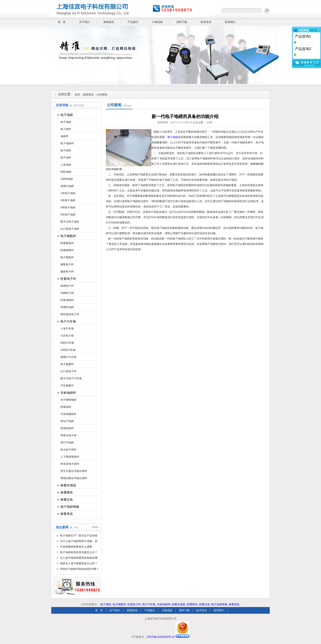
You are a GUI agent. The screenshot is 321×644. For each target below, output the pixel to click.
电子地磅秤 (67, 143)
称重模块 (67, 492)
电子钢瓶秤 (68, 236)
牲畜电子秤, (134, 604)
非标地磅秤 (68, 393)
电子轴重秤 (67, 364)
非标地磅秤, (164, 604)
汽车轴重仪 (67, 386)
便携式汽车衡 (68, 357)
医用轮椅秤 (67, 428)
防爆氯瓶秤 (67, 243)
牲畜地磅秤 (67, 300)
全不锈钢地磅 (68, 400)
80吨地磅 (66, 172)
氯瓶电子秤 (67, 272)
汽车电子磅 (67, 336)
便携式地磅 (67, 186)
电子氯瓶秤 (67, 257)
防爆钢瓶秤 (67, 250)
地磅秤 (64, 136)
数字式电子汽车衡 (71, 378)
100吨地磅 (67, 179)
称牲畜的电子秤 (70, 314)
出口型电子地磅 (70, 229)
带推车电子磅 (68, 435)
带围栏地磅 (67, 307)
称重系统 (67, 514)
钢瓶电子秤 (67, 264)
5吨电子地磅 (68, 215)
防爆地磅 (66, 407)
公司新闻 (102, 95)
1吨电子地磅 (68, 193)
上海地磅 (66, 165)
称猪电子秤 (67, 286)
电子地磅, (106, 604)
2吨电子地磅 (68, 200)
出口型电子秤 (68, 371)
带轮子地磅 (67, 421)
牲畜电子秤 (68, 279)
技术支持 (206, 22)
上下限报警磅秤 (70, 457)
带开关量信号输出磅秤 (74, 471)
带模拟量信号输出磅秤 (74, 478)
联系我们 (230, 22)
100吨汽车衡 (68, 350)
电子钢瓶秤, (120, 604)
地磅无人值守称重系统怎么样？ (79, 563)
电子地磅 (67, 115)
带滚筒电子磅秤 (70, 464)
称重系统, (234, 604)
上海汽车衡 (67, 329)
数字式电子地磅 (70, 222)
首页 (77, 95)
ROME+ (95, 527)
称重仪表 (67, 500)
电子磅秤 (66, 129)
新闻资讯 (109, 22)
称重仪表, (205, 604)
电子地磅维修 (70, 507)
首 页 (62, 22)
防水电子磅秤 (68, 450)
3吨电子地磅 (68, 207)
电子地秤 (66, 158)
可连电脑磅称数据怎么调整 (76, 547)
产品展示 (133, 22)
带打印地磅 (67, 443)
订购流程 (157, 22)
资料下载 (182, 22)
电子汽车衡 (68, 321)
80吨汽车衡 (67, 343)
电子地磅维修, (219, 604)
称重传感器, (179, 604)
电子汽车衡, (149, 604)
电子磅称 (66, 150)
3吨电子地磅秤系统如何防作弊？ (79, 569)
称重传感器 (68, 485)
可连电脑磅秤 (68, 414)
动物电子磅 (67, 293)
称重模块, (192, 604)
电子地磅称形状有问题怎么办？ (79, 552)
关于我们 (84, 22)
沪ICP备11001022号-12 (161, 637)
